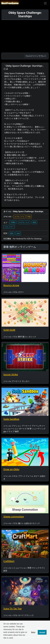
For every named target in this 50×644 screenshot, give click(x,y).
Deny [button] (33, 632)
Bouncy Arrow (11, 285)
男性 (12, 233)
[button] (4, 641)
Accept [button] (42, 632)
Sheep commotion (14, 517)
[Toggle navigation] (45, 3)
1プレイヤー (9, 227)
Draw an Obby (11, 469)
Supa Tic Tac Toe (12, 609)
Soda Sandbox (11, 419)
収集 (34, 222)
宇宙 (29, 217)
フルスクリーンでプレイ (36, 56)
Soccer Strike (11, 374)
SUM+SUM (9, 330)
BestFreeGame (10, 3)
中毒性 (13, 222)
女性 (18, 233)
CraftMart (9, 561)
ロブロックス (19, 217)
